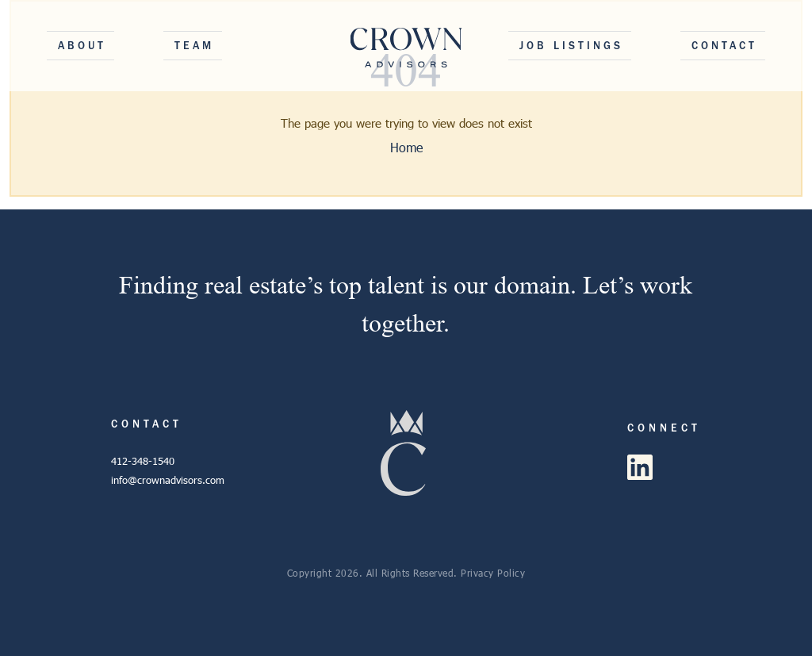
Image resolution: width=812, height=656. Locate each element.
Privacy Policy (493, 573)
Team (194, 46)
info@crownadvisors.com (168, 480)
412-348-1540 (143, 461)
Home (406, 147)
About (82, 46)
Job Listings (571, 46)
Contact (724, 46)
